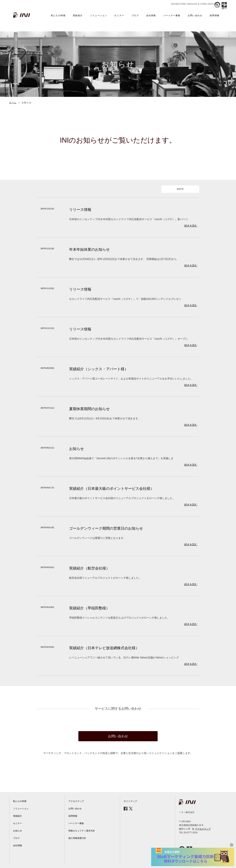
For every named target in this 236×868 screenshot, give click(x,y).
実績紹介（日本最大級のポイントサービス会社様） (112, 489)
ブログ (135, 15)
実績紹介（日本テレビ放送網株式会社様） (104, 648)
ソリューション (98, 15)
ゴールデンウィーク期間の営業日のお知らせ (106, 528)
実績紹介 (78, 15)
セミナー (119, 15)
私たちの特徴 (58, 15)
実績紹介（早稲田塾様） (89, 608)
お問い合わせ (195, 15)
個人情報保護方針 (77, 838)
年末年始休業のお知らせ (89, 249)
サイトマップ (130, 801)
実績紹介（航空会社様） (89, 568)
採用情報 (215, 15)
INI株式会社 (22, 15)
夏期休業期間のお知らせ (89, 409)
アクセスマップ (76, 801)
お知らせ (77, 449)
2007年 (180, 189)
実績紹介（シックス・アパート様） (99, 369)
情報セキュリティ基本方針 (82, 831)
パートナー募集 (172, 15)
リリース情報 (80, 210)
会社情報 (151, 15)
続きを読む (191, 226)
